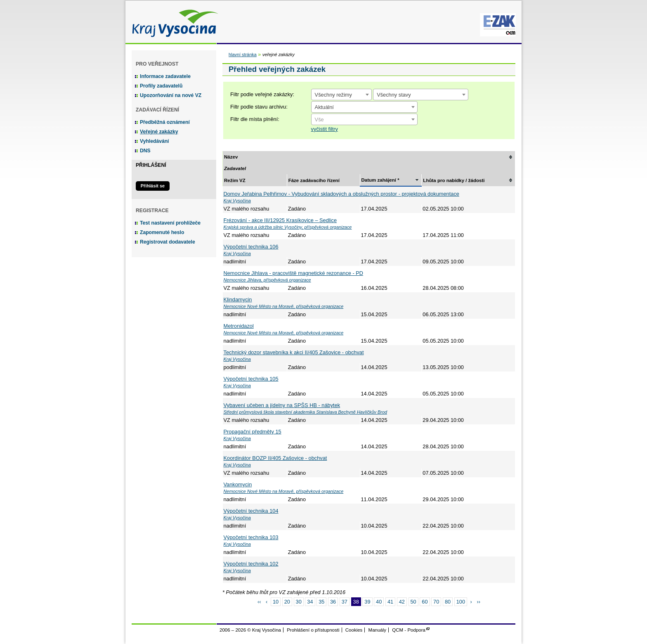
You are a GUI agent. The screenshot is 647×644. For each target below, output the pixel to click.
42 (402, 602)
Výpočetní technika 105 (251, 379)
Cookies (354, 630)
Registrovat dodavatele (168, 242)
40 (379, 602)
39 (367, 602)
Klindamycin (238, 300)
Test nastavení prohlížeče (170, 223)
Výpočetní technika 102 (251, 564)
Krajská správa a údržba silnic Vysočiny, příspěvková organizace (288, 227)
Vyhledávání (155, 141)
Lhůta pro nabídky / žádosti (454, 180)
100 (461, 602)
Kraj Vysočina (173, 22)
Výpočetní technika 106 (251, 247)
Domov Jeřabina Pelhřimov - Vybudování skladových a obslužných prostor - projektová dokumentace (341, 194)
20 (287, 602)
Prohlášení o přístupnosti (313, 630)
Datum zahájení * (380, 180)
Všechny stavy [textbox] (394, 95)
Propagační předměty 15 (253, 432)
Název (231, 157)
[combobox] (341, 95)
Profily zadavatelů (161, 86)
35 (321, 602)
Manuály (378, 630)
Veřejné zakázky (159, 132)
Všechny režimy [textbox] (333, 95)
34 (310, 602)
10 (276, 602)
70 (436, 602)
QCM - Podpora (409, 630)
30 (299, 602)
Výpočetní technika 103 (251, 537)
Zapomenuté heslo (162, 232)
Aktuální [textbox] (324, 107)
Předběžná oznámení (165, 122)
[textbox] (364, 120)
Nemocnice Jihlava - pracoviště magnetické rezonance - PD (294, 273)
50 (413, 602)
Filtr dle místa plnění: (255, 119)
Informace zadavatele (165, 76)
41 (390, 602)
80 (448, 602)
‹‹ (259, 602)
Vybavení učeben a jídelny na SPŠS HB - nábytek (282, 405)
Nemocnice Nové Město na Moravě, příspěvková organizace (284, 306)
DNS (145, 151)
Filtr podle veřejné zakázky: (262, 94)
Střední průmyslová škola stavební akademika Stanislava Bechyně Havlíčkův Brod (306, 412)
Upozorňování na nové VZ (171, 95)
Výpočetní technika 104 (251, 511)
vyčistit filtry (325, 129)
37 (345, 602)
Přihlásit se (153, 186)
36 (333, 602)
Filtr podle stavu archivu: (259, 107)
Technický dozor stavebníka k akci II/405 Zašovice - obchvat (294, 352)
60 (425, 602)
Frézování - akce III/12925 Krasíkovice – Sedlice (280, 220)
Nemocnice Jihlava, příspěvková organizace (267, 280)
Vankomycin (238, 484)
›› (478, 602)
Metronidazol (239, 326)
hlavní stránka (243, 54)
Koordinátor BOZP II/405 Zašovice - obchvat (275, 458)
